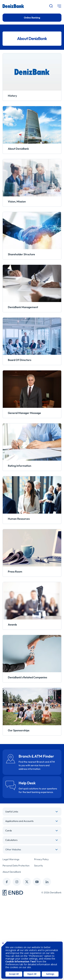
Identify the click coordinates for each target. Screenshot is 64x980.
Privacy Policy (41, 859)
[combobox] (32, 849)
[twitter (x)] (27, 882)
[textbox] (32, 849)
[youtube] (37, 882)
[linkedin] (47, 882)
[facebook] (7, 882)
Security (38, 866)
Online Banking (32, 18)
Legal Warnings (11, 859)
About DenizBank (12, 872)
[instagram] (17, 882)
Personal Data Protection (16, 866)
